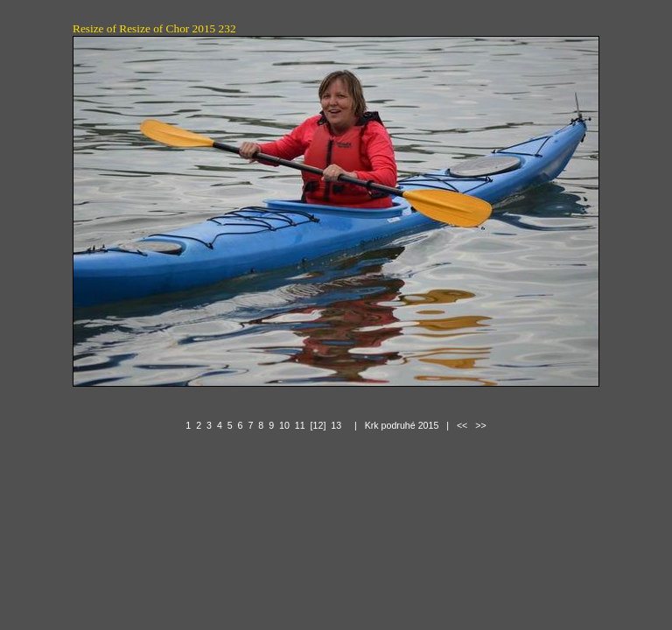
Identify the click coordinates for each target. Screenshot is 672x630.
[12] (318, 425)
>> (480, 425)
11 (300, 425)
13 (336, 425)
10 (284, 425)
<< (462, 425)
